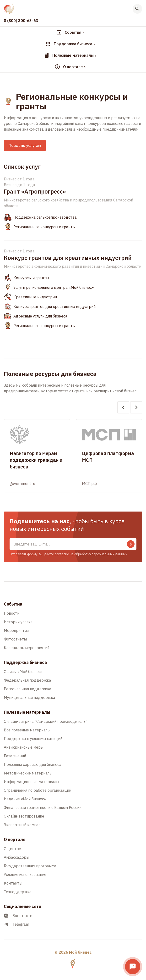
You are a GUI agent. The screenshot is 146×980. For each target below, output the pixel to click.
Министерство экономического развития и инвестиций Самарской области (73, 266)
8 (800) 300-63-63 (21, 21)
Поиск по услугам (25, 145)
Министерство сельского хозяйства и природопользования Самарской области (68, 203)
